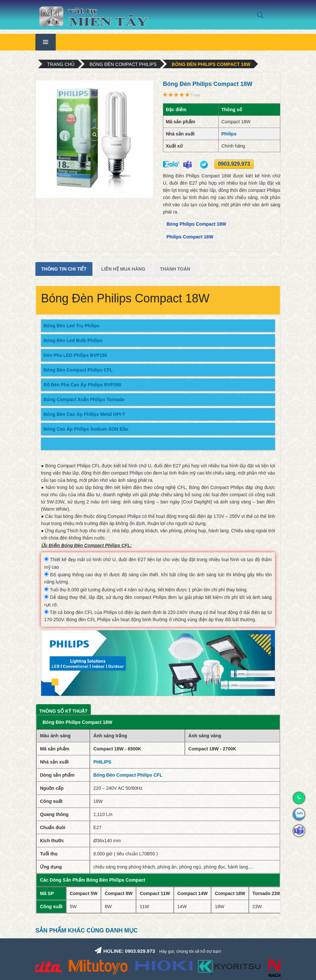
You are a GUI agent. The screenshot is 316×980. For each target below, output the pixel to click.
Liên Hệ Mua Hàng (123, 269)
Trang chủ (61, 64)
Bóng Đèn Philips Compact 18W (211, 64)
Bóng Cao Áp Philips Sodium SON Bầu (86, 429)
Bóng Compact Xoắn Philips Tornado (84, 399)
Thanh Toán (175, 269)
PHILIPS (102, 762)
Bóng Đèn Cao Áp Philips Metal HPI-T (84, 414)
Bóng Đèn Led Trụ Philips (72, 326)
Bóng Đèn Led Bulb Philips (73, 340)
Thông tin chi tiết (64, 269)
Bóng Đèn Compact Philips (123, 64)
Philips (229, 134)
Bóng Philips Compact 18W (196, 224)
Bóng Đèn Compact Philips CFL (78, 370)
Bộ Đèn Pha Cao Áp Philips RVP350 (82, 385)
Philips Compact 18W (190, 237)
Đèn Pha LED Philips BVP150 (75, 355)
